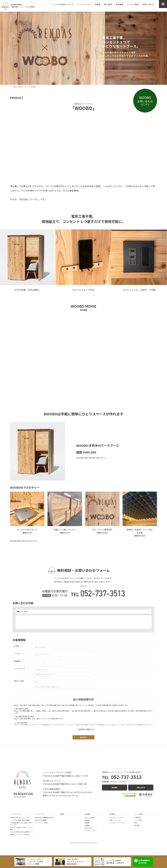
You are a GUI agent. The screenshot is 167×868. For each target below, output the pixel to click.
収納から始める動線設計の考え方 (45, 818)
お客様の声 (137, 818)
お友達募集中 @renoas (144, 862)
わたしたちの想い (90, 818)
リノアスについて (16, 814)
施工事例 (108, 4)
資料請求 (114, 787)
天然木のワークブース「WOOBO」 (20, 835)
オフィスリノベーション (117, 818)
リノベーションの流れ (41, 823)
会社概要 (120, 4)
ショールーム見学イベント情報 (35, 863)
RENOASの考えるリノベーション (20, 818)
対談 (136, 823)
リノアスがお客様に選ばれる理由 (20, 820)
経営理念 (87, 820)
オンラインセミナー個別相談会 (76, 863)
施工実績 (137, 825)
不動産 (98, 4)
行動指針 (87, 823)
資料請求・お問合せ (115, 863)
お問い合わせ (148, 4)
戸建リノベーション (115, 820)
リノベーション (84, 4)
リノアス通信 (133, 4)
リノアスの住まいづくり (63, 4)
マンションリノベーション (117, 823)
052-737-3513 (122, 777)
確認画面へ (84, 737)
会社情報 (87, 814)
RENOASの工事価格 (41, 820)
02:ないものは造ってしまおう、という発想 (21, 828)
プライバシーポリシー (91, 831)
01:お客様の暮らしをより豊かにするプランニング (21, 824)
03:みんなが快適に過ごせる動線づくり (21, 832)
